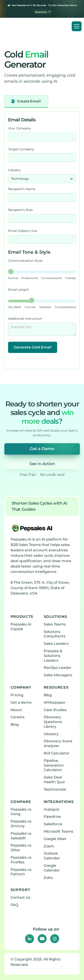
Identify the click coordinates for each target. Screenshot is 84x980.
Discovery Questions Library (53, 722)
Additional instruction (25, 319)
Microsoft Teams (58, 831)
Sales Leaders (56, 644)
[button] (77, 26)
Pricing (17, 695)
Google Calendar (52, 868)
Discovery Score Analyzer (58, 743)
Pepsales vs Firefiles (21, 860)
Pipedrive (52, 817)
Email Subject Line (23, 231)
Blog (15, 724)
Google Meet (55, 839)
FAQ (14, 905)
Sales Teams (55, 624)
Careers (18, 717)
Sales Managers (58, 675)
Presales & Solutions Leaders (53, 656)
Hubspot (52, 809)
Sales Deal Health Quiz (54, 780)
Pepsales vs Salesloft (21, 836)
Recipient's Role (20, 210)
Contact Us (21, 897)
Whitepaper (55, 702)
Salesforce (53, 824)
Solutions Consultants (55, 634)
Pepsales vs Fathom (21, 872)
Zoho (48, 878)
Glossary (51, 734)
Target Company (21, 149)
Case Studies (55, 710)
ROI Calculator (57, 753)
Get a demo (21, 702)
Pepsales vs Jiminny (21, 824)
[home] (21, 26)
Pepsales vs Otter (21, 848)
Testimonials (55, 789)
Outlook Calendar (52, 856)
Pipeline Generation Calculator (54, 765)
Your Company (20, 128)
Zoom (49, 846)
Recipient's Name (22, 189)
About (16, 710)
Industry (15, 170)
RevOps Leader (58, 668)
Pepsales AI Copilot (21, 627)
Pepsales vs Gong (21, 812)
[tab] (26, 102)
